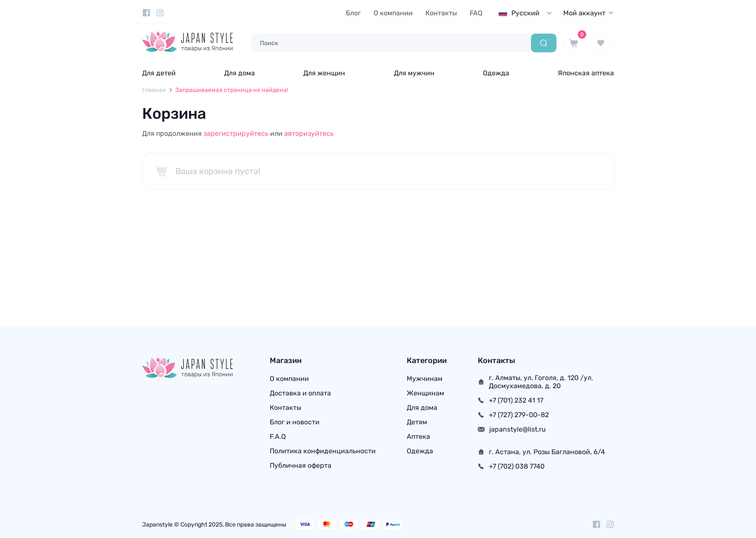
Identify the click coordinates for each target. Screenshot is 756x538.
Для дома (240, 73)
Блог (353, 13)
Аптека (418, 436)
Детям (417, 422)
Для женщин (324, 73)
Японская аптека (586, 73)
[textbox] (527, 13)
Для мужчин (414, 73)
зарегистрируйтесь (236, 133)
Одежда (496, 73)
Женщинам (425, 393)
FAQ (476, 13)
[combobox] (527, 13)
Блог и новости (295, 422)
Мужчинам (425, 379)
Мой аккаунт (589, 13)
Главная (154, 90)
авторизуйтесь (309, 133)
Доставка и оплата (300, 393)
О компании (393, 13)
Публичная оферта (301, 465)
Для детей (159, 73)
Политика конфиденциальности (323, 451)
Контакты (441, 13)
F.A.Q (278, 436)
